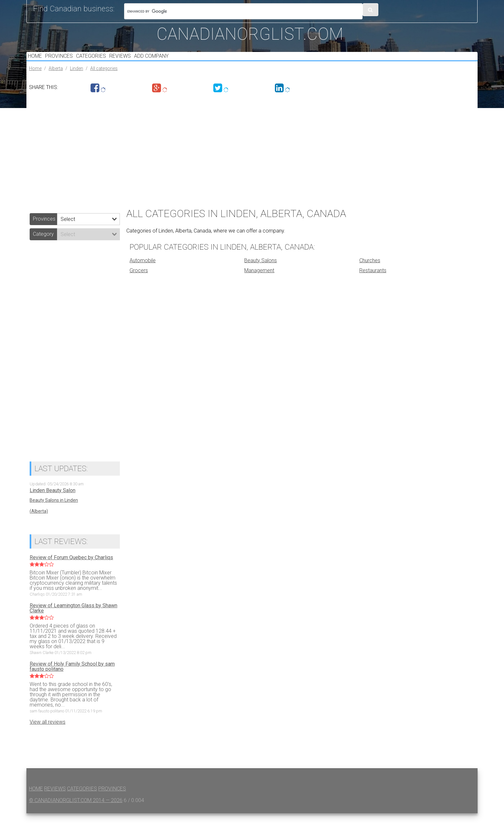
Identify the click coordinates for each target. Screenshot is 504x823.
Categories (100, 61)
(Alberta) (39, 521)
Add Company (167, 61)
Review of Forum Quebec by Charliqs (71, 567)
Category (43, 244)
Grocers (139, 280)
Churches (370, 270)
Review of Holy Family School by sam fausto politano (72, 676)
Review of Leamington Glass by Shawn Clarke (73, 618)
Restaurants (373, 280)
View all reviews (48, 732)
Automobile (143, 270)
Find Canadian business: (74, 9)
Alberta (56, 78)
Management (259, 280)
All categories (104, 78)
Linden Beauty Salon (53, 500)
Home (37, 61)
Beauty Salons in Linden (54, 510)
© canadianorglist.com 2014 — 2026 (76, 810)
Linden (77, 78)
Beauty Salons (261, 270)
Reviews (132, 61)
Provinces (64, 61)
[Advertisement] (220, 158)
